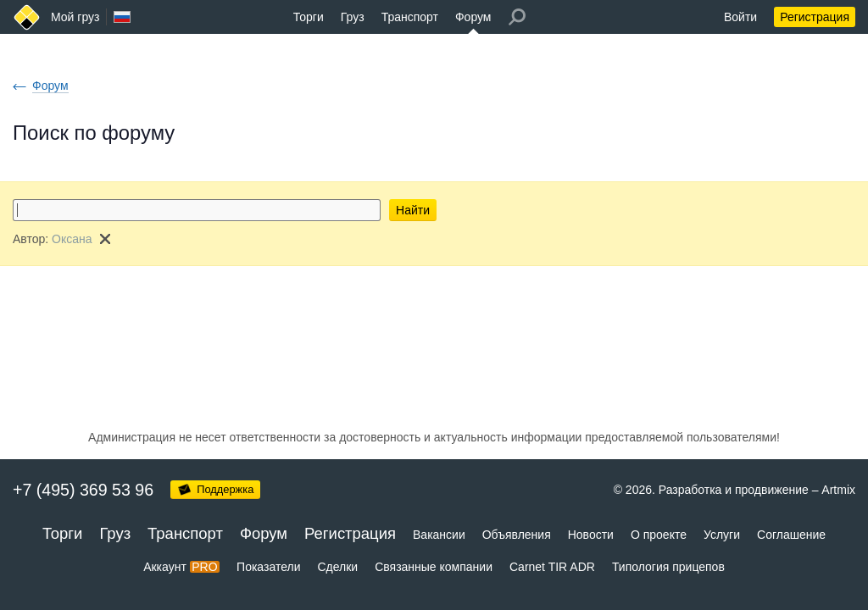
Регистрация (815, 17)
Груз (353, 17)
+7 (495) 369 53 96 (83, 490)
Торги (309, 17)
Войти (740, 17)
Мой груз (75, 17)
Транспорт (410, 17)
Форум (473, 17)
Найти (413, 210)
